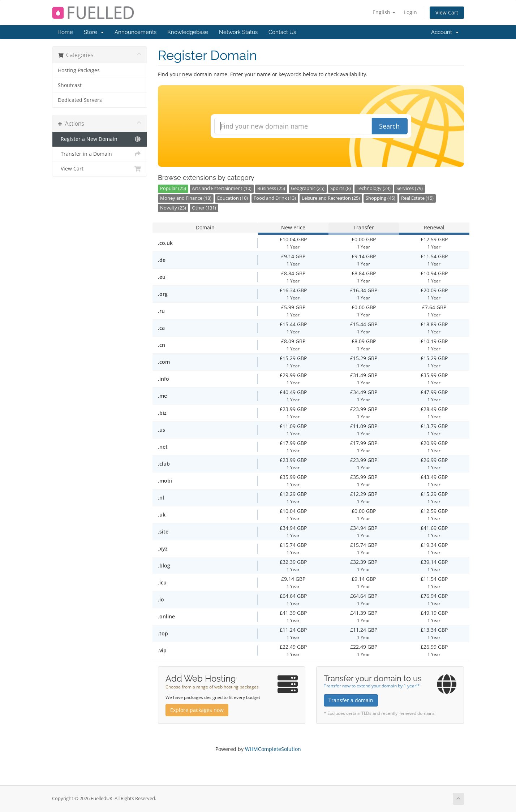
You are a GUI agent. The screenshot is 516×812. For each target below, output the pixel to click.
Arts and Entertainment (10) (222, 188)
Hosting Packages (79, 70)
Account (445, 32)
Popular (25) (173, 188)
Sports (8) (341, 188)
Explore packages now (197, 710)
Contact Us (282, 32)
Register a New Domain (100, 139)
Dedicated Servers (80, 100)
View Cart (447, 12)
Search (389, 126)
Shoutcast (70, 85)
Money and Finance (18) (186, 198)
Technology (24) (374, 188)
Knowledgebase (188, 32)
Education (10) (233, 198)
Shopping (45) (380, 198)
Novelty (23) (173, 208)
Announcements (136, 32)
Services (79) (410, 188)
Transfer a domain (351, 700)
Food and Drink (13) (275, 198)
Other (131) (204, 208)
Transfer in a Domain (100, 154)
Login (410, 12)
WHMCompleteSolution (273, 749)
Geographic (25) (308, 188)
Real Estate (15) (417, 198)
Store (94, 32)
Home (65, 32)
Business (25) (271, 188)
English (384, 12)
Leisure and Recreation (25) (331, 198)
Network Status (238, 32)
